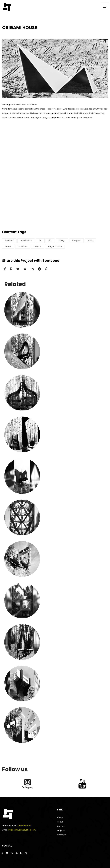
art (40, 241)
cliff (50, 241)
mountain (22, 246)
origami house (55, 246)
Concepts (62, 835)
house (8, 246)
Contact (61, 826)
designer (76, 241)
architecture (26, 241)
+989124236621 (24, 825)
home (90, 241)
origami (38, 246)
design (62, 241)
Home (60, 818)
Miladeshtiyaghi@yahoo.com (22, 830)
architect (9, 241)
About (60, 822)
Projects (61, 830)
